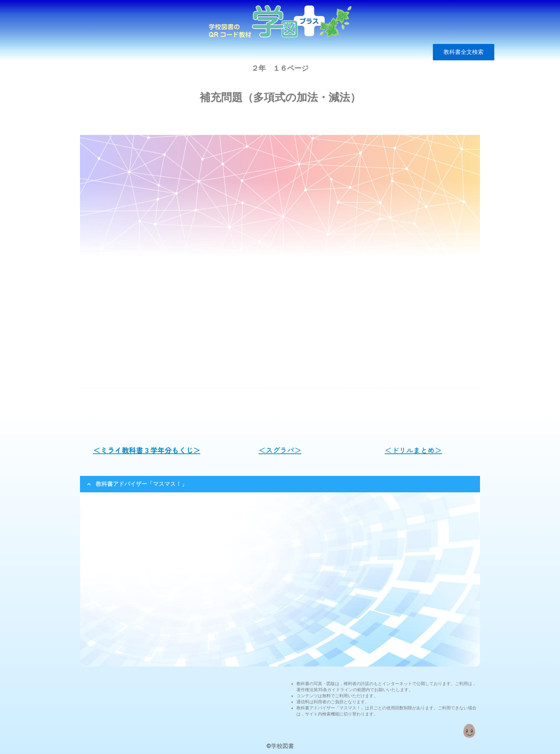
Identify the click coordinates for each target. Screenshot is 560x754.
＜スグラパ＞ (280, 450)
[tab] (280, 484)
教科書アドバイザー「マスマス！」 (141, 484)
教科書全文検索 (464, 52)
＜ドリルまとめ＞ (413, 450)
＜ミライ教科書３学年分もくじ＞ (147, 450)
